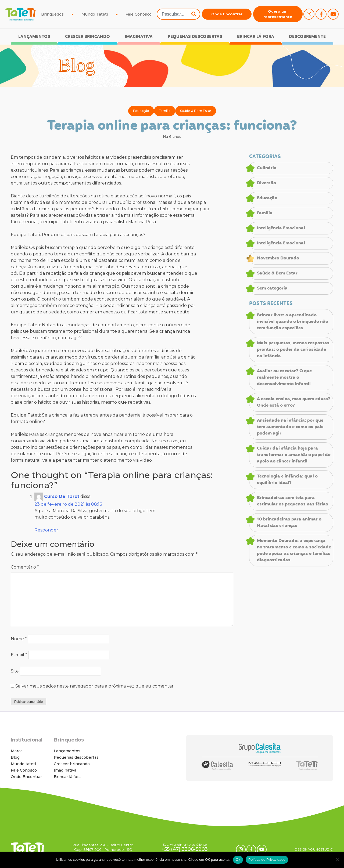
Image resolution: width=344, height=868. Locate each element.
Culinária (267, 168)
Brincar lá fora (256, 37)
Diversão (266, 183)
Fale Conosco (139, 14)
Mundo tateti (23, 764)
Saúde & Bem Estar (196, 111)
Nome (19, 639)
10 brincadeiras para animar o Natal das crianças (289, 523)
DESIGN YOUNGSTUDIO (314, 849)
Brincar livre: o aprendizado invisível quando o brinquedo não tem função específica (293, 322)
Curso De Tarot (62, 497)
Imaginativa (139, 37)
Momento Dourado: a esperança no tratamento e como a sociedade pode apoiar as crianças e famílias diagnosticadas (294, 551)
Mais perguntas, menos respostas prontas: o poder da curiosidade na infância (293, 350)
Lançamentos (34, 37)
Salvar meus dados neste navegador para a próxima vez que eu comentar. (95, 686)
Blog (15, 757)
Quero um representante (278, 14)
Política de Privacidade (267, 860)
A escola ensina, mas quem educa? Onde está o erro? (294, 402)
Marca (17, 751)
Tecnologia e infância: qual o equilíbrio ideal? (287, 480)
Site (15, 671)
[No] (337, 860)
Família (165, 111)
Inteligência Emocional (281, 228)
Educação (141, 111)
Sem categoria (272, 288)
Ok (238, 860)
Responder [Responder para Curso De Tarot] (46, 530)
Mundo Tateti (95, 14)
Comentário (25, 567)
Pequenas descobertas (195, 37)
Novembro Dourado (278, 258)
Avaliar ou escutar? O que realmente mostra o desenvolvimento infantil (284, 378)
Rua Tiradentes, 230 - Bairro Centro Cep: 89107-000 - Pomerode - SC (103, 847)
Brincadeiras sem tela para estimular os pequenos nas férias (293, 501)
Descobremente (307, 37)
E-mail (19, 655)
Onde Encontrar (227, 14)
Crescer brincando (87, 37)
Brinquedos (52, 14)
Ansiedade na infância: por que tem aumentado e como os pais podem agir (290, 427)
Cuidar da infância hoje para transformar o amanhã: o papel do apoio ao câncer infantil (294, 455)
